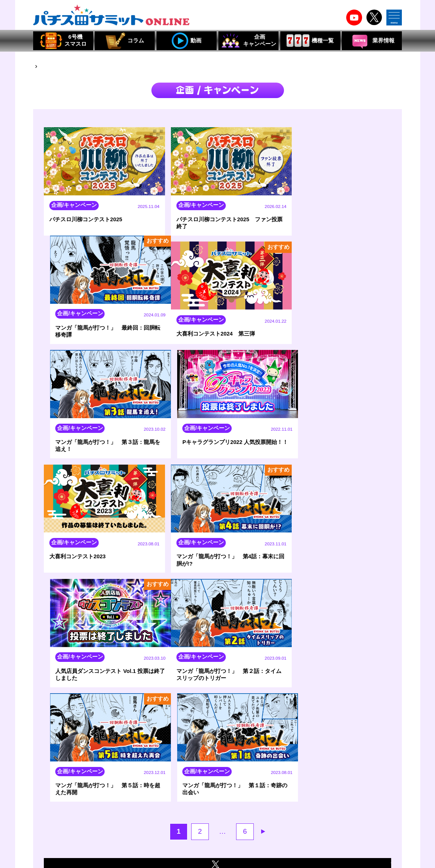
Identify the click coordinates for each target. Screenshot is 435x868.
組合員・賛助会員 (146, 832)
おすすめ (376, 122)
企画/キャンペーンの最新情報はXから (217, 638)
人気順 (349, 122)
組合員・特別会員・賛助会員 (290, 832)
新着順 (323, 122)
